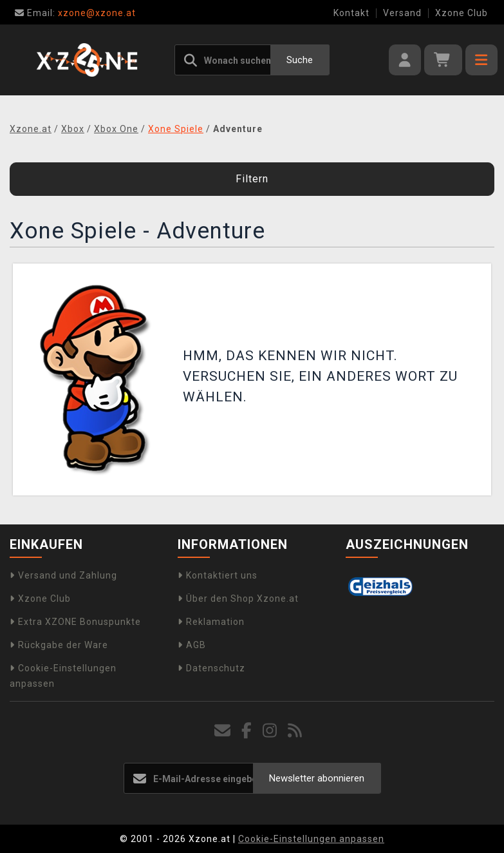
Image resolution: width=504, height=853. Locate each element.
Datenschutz (211, 668)
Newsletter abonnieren (317, 778)
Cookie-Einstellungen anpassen (311, 839)
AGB (192, 645)
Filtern (252, 179)
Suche (300, 60)
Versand (402, 13)
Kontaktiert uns (218, 575)
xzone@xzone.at (75, 13)
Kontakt (351, 13)
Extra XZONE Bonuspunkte (75, 622)
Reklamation (211, 622)
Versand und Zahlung (63, 575)
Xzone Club (462, 13)
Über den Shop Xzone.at (238, 599)
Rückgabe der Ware (59, 645)
